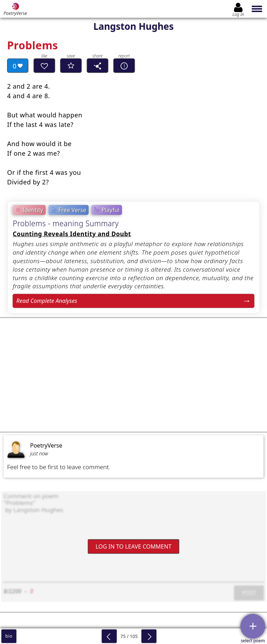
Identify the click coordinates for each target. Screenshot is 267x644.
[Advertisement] (133, 375)
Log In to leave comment (133, 546)
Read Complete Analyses (47, 301)
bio (9, 636)
